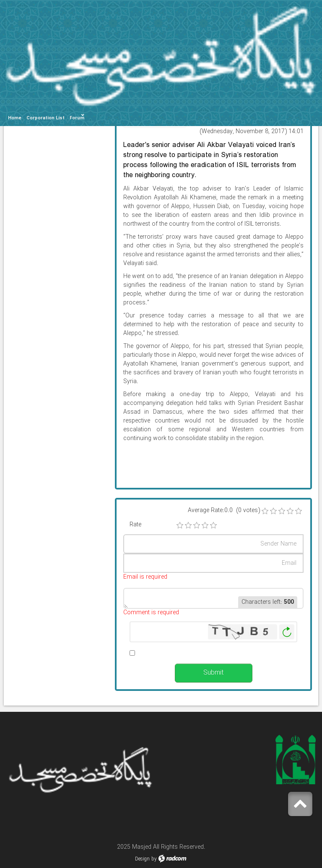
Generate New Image (287, 632)
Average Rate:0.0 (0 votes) (224, 511)
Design (142, 859)
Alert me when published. (171, 653)
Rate (135, 525)
